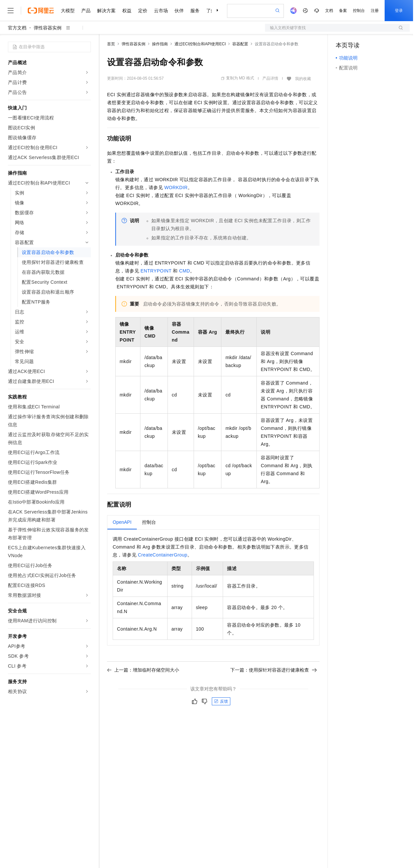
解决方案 (106, 11)
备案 (343, 11)
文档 (329, 11)
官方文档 (17, 28)
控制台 (359, 11)
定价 (143, 11)
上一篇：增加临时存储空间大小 (143, 670)
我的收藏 (303, 79)
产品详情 (270, 78)
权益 (127, 11)
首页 (111, 44)
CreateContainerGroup (163, 555)
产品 (86, 11)
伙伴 (179, 11)
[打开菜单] (11, 11)
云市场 (161, 11)
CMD (185, 271)
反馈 (221, 701)
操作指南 (160, 44)
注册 (375, 11)
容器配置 (240, 44)
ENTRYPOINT (156, 271)
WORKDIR (176, 187)
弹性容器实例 (48, 28)
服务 (195, 11)
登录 (399, 11)
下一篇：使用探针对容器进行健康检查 (274, 670)
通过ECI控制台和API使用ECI (200, 44)
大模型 (68, 11)
